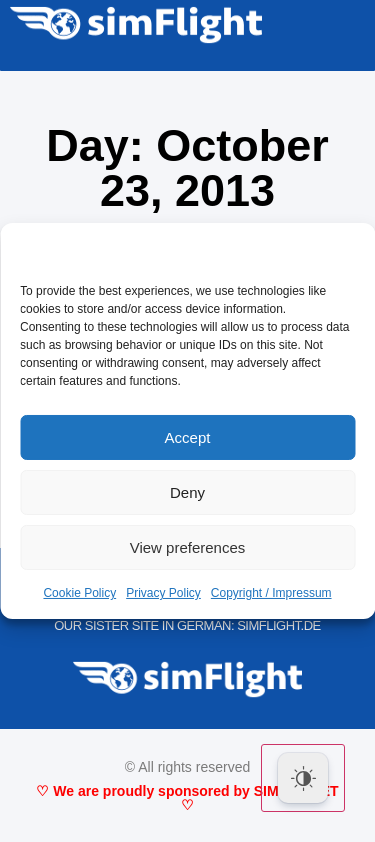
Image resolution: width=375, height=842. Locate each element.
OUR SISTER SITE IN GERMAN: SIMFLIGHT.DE (187, 625)
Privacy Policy (163, 593)
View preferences (188, 547)
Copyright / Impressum (271, 593)
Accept (188, 437)
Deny (187, 492)
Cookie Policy (79, 593)
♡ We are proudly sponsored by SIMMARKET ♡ (187, 798)
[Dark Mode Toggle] (303, 778)
